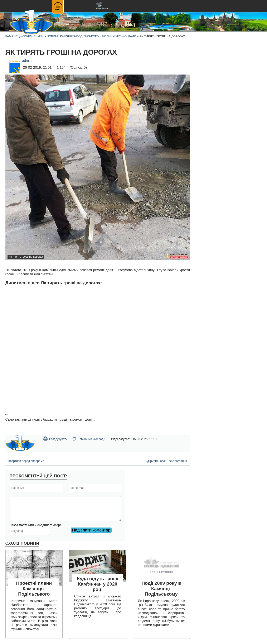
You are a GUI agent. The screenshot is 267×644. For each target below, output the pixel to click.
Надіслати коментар (91, 530)
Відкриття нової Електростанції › (167, 461)
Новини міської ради (119, 36)
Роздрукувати (55, 439)
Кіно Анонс (102, 6)
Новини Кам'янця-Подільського (73, 36)
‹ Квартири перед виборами (25, 461)
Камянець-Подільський (25, 36)
